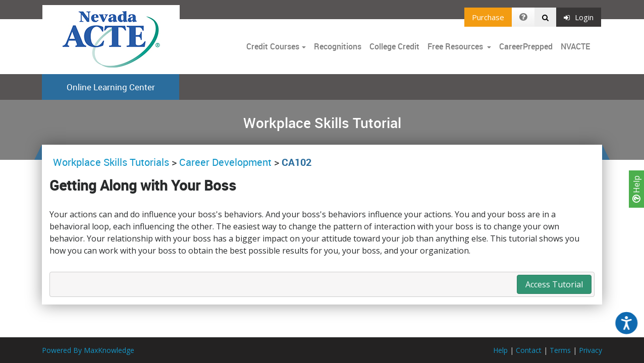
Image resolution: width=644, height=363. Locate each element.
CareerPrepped (526, 46)
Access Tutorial (554, 284)
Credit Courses (273, 46)
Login (579, 17)
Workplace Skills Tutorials (112, 162)
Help (636, 189)
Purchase (488, 17)
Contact (529, 350)
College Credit (394, 46)
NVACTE (575, 46)
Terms (560, 350)
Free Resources (455, 46)
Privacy (591, 350)
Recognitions (338, 46)
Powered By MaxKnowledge (88, 350)
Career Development (225, 162)
